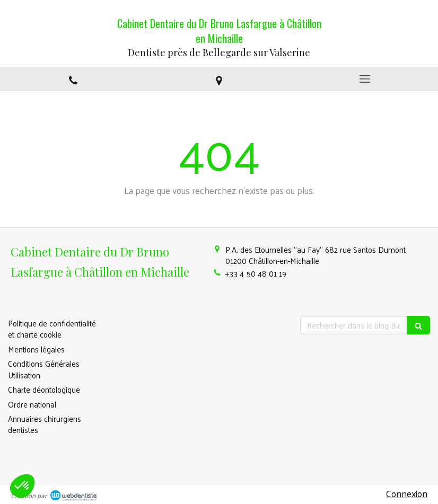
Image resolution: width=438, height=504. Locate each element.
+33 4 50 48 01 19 (256, 273)
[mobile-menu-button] (365, 79)
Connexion (407, 493)
